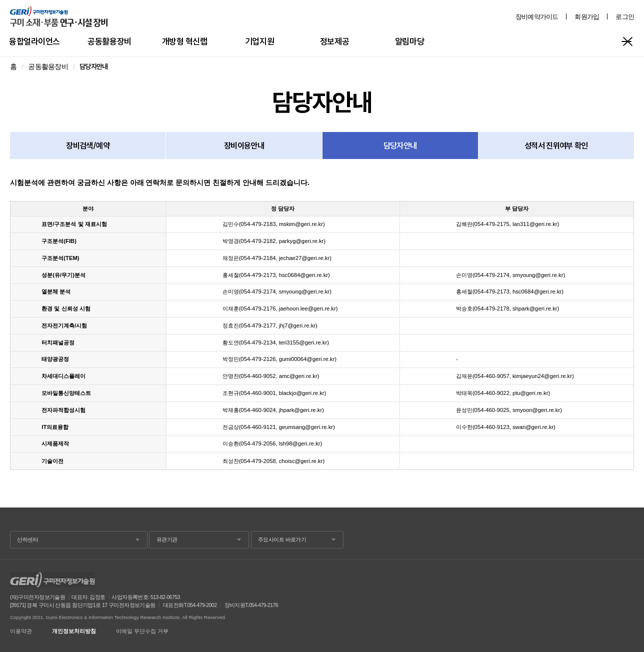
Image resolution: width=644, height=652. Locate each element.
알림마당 (409, 41)
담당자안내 (400, 145)
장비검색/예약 (88, 145)
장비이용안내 (244, 145)
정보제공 (334, 41)
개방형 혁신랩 (185, 41)
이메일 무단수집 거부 (142, 631)
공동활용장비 (109, 41)
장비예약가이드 (537, 17)
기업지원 (259, 41)
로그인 (625, 17)
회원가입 (587, 17)
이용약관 (21, 631)
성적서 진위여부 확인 (556, 145)
